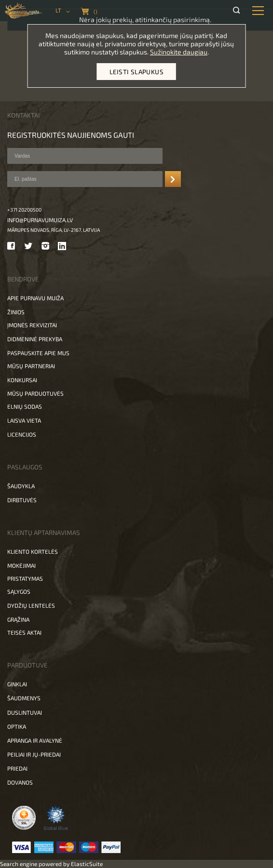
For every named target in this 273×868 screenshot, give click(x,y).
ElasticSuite (87, 864)
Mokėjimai (21, 565)
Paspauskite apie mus (38, 353)
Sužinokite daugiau (179, 52)
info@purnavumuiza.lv (40, 220)
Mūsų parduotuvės (35, 393)
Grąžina (18, 619)
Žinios (16, 312)
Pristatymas (25, 578)
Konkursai (22, 380)
